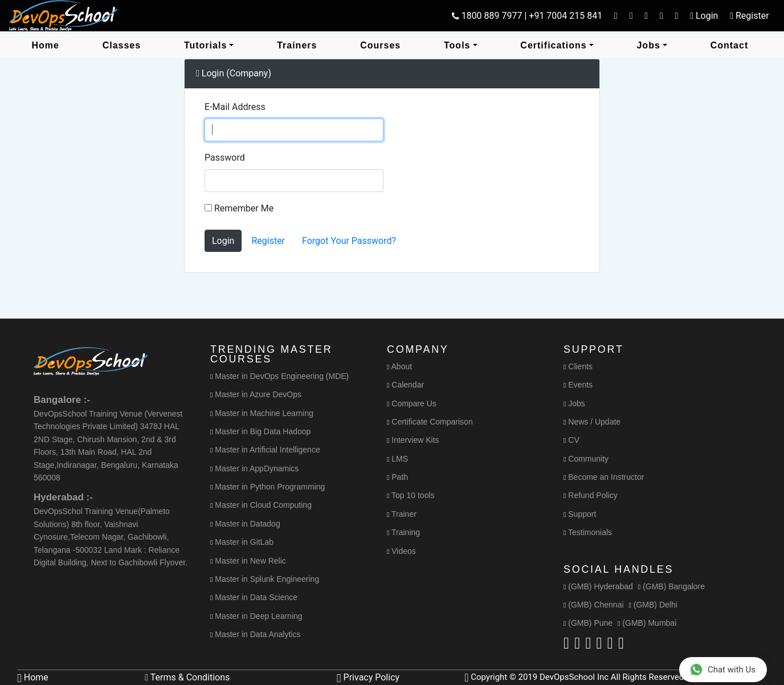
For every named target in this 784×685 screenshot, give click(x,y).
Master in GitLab (242, 542)
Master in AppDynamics (254, 468)
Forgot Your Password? (349, 241)
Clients (578, 366)
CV (571, 440)
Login (223, 241)
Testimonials (588, 532)
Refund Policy (591, 495)
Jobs (574, 403)
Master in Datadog (245, 524)
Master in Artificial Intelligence (265, 450)
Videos (401, 551)
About (399, 366)
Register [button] (749, 16)
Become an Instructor (604, 477)
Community (586, 459)
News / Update (592, 422)
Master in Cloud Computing (261, 505)
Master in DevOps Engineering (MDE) (279, 376)
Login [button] (704, 16)
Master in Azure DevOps (256, 394)
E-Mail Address (235, 107)
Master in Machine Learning (262, 413)
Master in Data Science (254, 597)
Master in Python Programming (268, 487)
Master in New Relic (248, 561)
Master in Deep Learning (256, 616)
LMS (397, 459)
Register (268, 241)
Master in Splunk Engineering (265, 579)
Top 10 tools (411, 495)
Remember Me (239, 208)
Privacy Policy (368, 677)
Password (225, 158)
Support (580, 514)
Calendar (405, 385)
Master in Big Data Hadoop (260, 431)
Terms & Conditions (187, 677)
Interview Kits (413, 440)
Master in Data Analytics (255, 634)
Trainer (402, 514)
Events (578, 385)
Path (397, 477)
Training (403, 532)
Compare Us (412, 403)
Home (33, 677)
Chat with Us (722, 670)
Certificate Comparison (430, 422)
